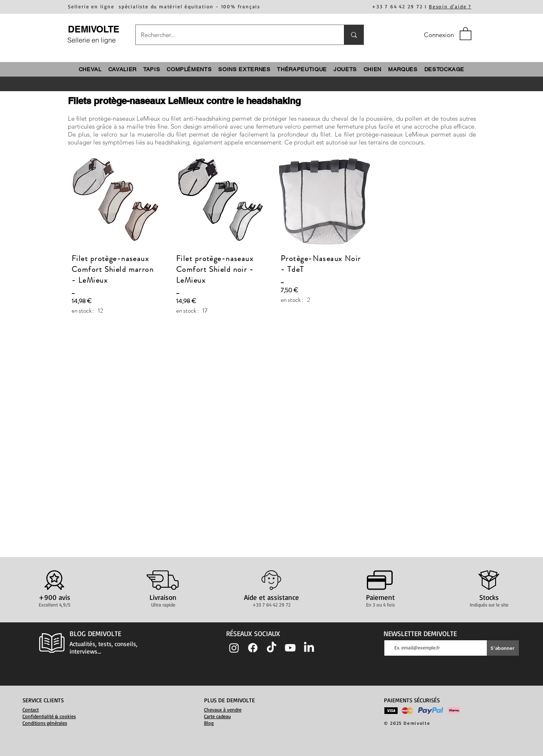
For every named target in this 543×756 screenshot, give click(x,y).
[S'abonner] (503, 648)
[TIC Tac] (271, 648)
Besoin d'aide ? (450, 6)
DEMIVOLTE (94, 29)
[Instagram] (234, 648)
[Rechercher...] (234, 35)
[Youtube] (290, 648)
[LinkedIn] (309, 648)
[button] (466, 33)
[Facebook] (253, 648)
